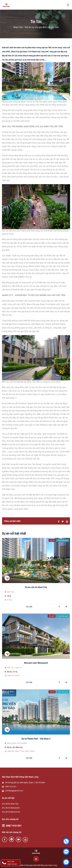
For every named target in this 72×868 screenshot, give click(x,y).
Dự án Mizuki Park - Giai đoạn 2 (36, 739)
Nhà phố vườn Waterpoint (36, 663)
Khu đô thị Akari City (10, 804)
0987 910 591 (14, 826)
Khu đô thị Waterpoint (11, 808)
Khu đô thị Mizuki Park (11, 812)
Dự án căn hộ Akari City (36, 587)
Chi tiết (29, 607)
